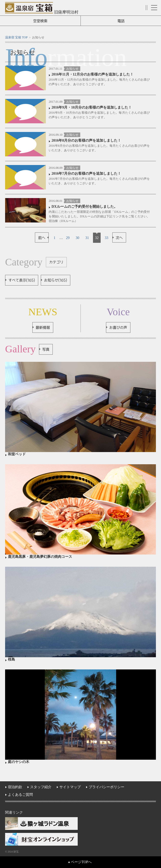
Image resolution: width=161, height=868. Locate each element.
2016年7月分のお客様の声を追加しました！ (86, 174)
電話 (121, 21)
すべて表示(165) (22, 280)
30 (77, 238)
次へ (119, 238)
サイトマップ (70, 787)
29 (68, 238)
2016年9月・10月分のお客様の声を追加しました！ (92, 107)
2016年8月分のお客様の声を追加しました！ (86, 140)
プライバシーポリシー (106, 787)
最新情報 (43, 327)
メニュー (154, 8)
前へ (42, 238)
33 (106, 238)
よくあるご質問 (20, 795)
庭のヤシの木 (19, 762)
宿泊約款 (15, 787)
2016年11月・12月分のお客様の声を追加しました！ (92, 74)
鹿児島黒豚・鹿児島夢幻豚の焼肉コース (40, 557)
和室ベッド (17, 454)
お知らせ (72, 69)
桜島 (11, 659)
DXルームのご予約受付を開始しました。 (84, 207)
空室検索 (40, 21)
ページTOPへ (81, 862)
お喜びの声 (118, 327)
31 (87, 238)
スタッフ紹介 (41, 787)
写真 (46, 349)
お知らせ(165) (56, 280)
